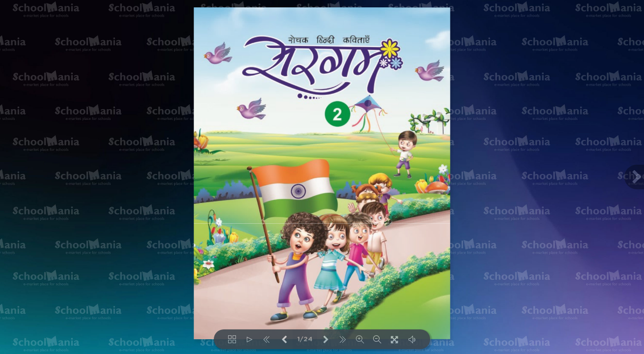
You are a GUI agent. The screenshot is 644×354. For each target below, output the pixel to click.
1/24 (305, 339)
